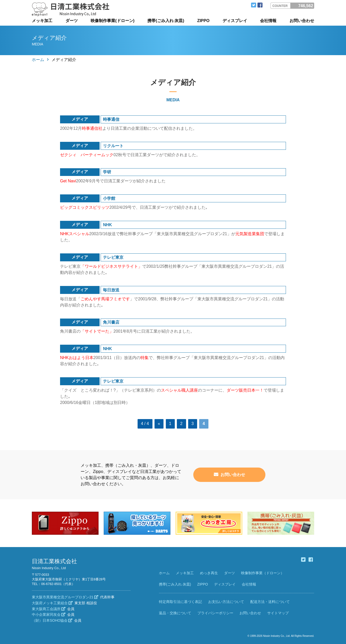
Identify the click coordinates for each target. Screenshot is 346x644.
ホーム (38, 60)
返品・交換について (175, 613)
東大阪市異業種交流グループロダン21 (65, 597)
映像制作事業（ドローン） (263, 573)
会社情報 (268, 21)
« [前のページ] (159, 424)
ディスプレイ (235, 21)
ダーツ (72, 21)
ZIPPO (203, 21)
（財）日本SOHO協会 (52, 620)
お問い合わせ (302, 21)
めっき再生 (209, 573)
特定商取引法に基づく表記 (180, 602)
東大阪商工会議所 (49, 609)
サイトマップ (278, 613)
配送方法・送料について (270, 602)
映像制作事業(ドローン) (113, 21)
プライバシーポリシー (215, 613)
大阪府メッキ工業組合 (52, 603)
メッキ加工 (42, 21)
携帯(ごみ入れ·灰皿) (166, 21)
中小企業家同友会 (49, 615)
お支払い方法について (226, 602)
